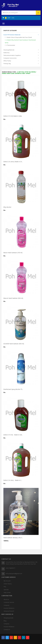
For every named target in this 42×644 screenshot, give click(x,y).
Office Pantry (7, 61)
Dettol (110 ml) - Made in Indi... (13, 435)
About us (6, 599)
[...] (15, 13)
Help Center (7, 592)
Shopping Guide (8, 618)
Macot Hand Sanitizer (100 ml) (13, 253)
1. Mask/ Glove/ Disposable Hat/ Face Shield (19, 37)
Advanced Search (9, 611)
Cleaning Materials (9, 50)
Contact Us (7, 630)
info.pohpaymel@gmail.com (14, 574)
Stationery (6, 53)
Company (6, 605)
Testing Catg (7, 63)
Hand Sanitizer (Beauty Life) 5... (13, 538)
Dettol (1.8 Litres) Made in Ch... (13, 162)
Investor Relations (9, 608)
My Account (7, 581)
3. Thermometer (10, 45)
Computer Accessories (10, 58)
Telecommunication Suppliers (12, 55)
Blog (5, 621)
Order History (8, 584)
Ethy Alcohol (7, 207)
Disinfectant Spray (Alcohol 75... (13, 390)
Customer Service (9, 602)
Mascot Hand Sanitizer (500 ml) (13, 299)
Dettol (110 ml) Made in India (13, 116)
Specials (6, 590)
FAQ (5, 587)
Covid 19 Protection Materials (12, 35)
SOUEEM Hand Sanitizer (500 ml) (14, 344)
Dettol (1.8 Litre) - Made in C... (13, 481)
